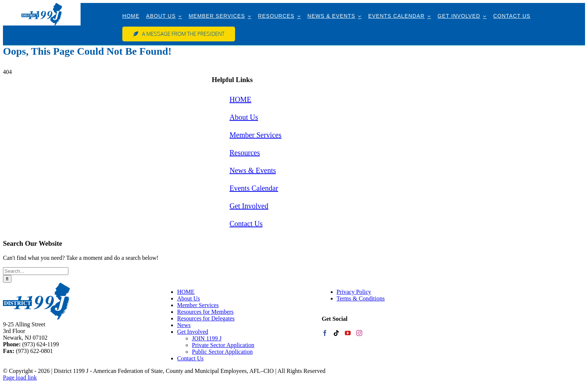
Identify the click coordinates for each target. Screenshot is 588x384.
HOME (240, 99)
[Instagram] (359, 333)
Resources (245, 153)
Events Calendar (254, 188)
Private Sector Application (223, 345)
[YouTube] (348, 333)
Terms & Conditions (361, 298)
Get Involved (249, 206)
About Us (244, 117)
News (184, 325)
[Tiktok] (336, 333)
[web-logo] (42, 6)
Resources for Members (205, 312)
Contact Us (246, 224)
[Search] (7, 279)
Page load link (20, 378)
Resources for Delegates (206, 318)
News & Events (253, 170)
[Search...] (36, 271)
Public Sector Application (222, 352)
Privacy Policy (354, 292)
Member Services (256, 135)
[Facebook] (325, 333)
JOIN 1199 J (207, 338)
